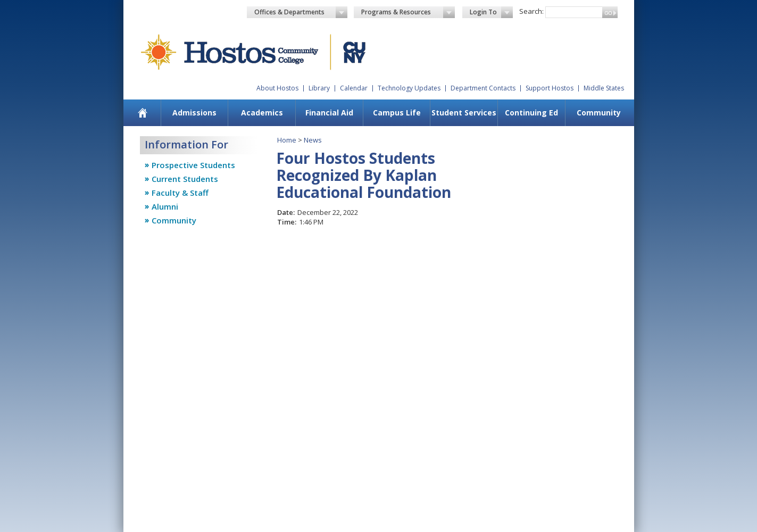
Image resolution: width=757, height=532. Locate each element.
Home (287, 140)
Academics (262, 113)
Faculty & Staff (180, 193)
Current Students (185, 179)
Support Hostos (550, 88)
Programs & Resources (408, 12)
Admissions (194, 113)
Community (599, 113)
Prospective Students (193, 165)
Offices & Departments (301, 12)
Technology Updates (409, 88)
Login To (491, 12)
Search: (531, 11)
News (313, 140)
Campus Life (397, 113)
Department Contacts (483, 88)
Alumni (165, 206)
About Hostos (277, 88)
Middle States (604, 88)
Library (319, 88)
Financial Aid (329, 113)
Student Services (464, 113)
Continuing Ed (531, 113)
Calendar (354, 88)
